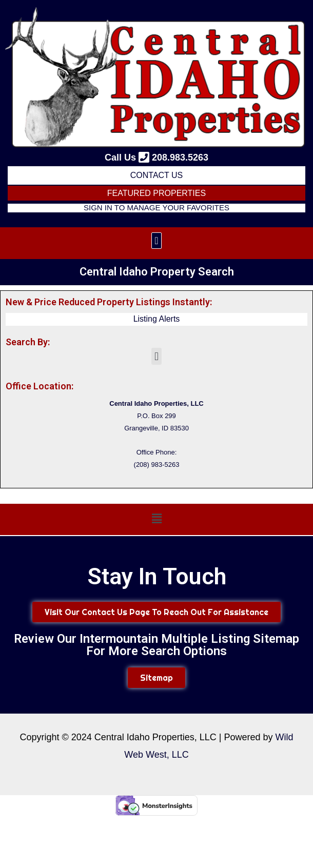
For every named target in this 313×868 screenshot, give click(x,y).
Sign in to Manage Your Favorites (156, 208)
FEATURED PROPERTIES (156, 193)
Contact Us (157, 175)
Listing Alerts (157, 319)
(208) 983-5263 (157, 465)
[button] (156, 241)
